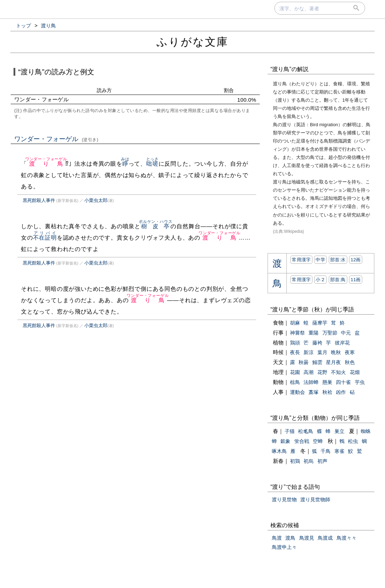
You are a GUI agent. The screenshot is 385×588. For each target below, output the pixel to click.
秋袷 (327, 392)
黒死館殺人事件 (39, 200)
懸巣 (327, 382)
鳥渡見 (307, 538)
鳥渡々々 (347, 538)
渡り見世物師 (315, 499)
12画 (355, 260)
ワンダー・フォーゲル (56, 139)
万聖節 (330, 333)
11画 (355, 280)
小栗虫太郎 (96, 200)
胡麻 (295, 323)
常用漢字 (301, 260)
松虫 (353, 441)
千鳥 (326, 451)
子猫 (290, 431)
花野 (322, 372)
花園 (295, 372)
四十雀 (343, 382)
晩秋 (336, 352)
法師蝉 (311, 382)
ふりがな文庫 (192, 42)
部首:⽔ (338, 260)
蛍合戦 (302, 441)
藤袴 (317, 343)
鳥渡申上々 (284, 547)
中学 (320, 260)
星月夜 (333, 362)
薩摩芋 (320, 323)
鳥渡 (277, 538)
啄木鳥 (279, 451)
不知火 (338, 372)
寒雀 (339, 451)
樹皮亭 (155, 226)
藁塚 (313, 392)
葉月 (322, 352)
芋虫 (360, 382)
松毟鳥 (306, 431)
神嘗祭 (297, 333)
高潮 (308, 372)
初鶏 (295, 461)
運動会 (297, 392)
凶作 (341, 392)
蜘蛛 (366, 431)
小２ (320, 280)
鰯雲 (317, 362)
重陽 (313, 333)
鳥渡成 (325, 538)
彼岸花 (342, 343)
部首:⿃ (338, 280)
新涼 (308, 352)
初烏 (308, 461)
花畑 (355, 372)
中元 (346, 333)
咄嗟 (152, 164)
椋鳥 (295, 382)
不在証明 (45, 238)
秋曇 (304, 362)
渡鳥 (290, 538)
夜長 (295, 352)
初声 (322, 461)
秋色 (350, 362)
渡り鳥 (46, 164)
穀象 (285, 441)
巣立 (339, 431)
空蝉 (318, 441)
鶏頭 (295, 343)
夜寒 (350, 352)
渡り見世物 (284, 499)
